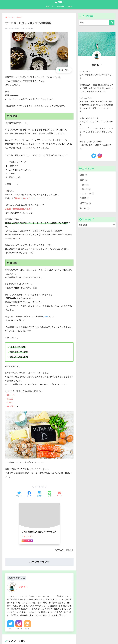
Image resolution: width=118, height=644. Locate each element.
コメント (10, 501)
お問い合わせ (59, 637)
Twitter (61, 6)
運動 (84, 175)
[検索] (112, 23)
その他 (85, 198)
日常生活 (86, 203)
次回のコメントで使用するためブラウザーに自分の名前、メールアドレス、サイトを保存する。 (40, 565)
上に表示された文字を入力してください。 (24, 577)
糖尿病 (86, 189)
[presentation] (20, 595)
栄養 (84, 180)
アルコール (88, 194)
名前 (9, 532)
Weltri (59, 2)
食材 (86, 185)
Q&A (70, 6)
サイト (8, 553)
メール (10, 542)
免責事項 (69, 637)
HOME (59, 632)
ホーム (49, 6)
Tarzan (85, 208)
